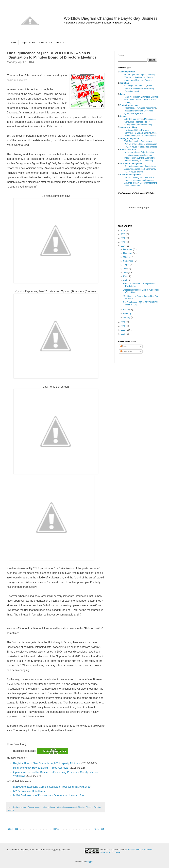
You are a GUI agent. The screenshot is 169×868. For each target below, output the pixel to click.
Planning (90, 807)
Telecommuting (146, 161)
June (126, 273)
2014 (123, 246)
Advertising (149, 88)
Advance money (131, 183)
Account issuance (132, 169)
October (127, 257)
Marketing (124, 83)
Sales (122, 94)
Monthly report (137, 80)
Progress (139, 122)
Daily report (140, 77)
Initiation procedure (133, 155)
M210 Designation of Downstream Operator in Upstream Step (49, 795)
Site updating (140, 86)
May (125, 276)
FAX (143, 169)
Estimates (145, 97)
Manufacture (130, 108)
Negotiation (135, 97)
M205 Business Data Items (29, 791)
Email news (138, 88)
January (127, 317)
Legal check (150, 166)
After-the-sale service (134, 119)
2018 (123, 231)
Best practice (151, 147)
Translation (129, 77)
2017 (123, 234)
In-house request (137, 147)
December (128, 249)
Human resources (128, 150)
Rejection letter (147, 152)
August (127, 265)
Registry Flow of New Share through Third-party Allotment (47, 763)
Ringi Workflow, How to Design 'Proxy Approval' (41, 768)
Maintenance (150, 119)
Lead (127, 97)
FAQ (126, 147)
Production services (129, 105)
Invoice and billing (128, 127)
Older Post (99, 829)
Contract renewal (142, 100)
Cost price (148, 111)
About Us (60, 43)
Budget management (134, 111)
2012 (123, 326)
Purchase (141, 108)
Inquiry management (129, 139)
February (127, 314)
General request (34, 807)
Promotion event (132, 91)
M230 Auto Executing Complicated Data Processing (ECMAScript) (52, 787)
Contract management (134, 166)
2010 (123, 334)
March (126, 310)
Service (123, 116)
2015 (123, 242)
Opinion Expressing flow (54, 751)
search (152, 60)
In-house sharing (49, 807)
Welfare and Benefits (146, 158)
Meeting (82, 807)
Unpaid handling (144, 133)
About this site (45, 43)
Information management (67, 807)
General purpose (127, 72)
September (128, 261)
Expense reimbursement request (139, 180)
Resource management (130, 175)
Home (14, 43)
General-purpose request (135, 75)
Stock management (148, 183)
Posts (123, 346)
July (125, 269)
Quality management (134, 113)
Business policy (147, 177)
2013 (123, 322)
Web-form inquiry (132, 141)
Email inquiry (146, 141)
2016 (123, 238)
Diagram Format (28, 43)
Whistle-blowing (131, 161)
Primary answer (131, 144)
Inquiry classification (148, 144)
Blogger (90, 862)
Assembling (151, 108)
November (128, 253)
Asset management (133, 186)
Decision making (20, 807)
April (126, 280)
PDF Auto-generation (146, 136)
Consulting (129, 122)
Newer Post (13, 829)
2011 (123, 330)
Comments (126, 351)
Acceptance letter (132, 152)
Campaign (129, 86)
